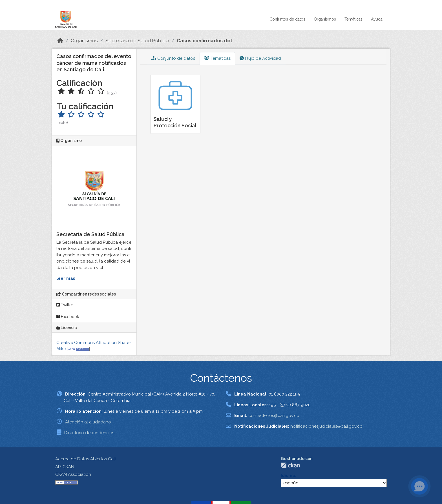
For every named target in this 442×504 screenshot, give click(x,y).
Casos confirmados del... (206, 41)
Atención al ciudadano (88, 422)
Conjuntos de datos (287, 19)
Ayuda (377, 19)
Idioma (288, 476)
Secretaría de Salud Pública (137, 41)
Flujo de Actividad (260, 58)
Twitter (65, 305)
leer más (66, 278)
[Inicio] (60, 41)
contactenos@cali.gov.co (274, 416)
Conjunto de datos (173, 58)
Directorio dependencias (89, 433)
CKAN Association (73, 474)
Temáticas (353, 19)
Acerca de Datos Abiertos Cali (85, 459)
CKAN (290, 465)
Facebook (68, 317)
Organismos (325, 19)
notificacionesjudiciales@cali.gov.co (326, 426)
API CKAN (65, 467)
